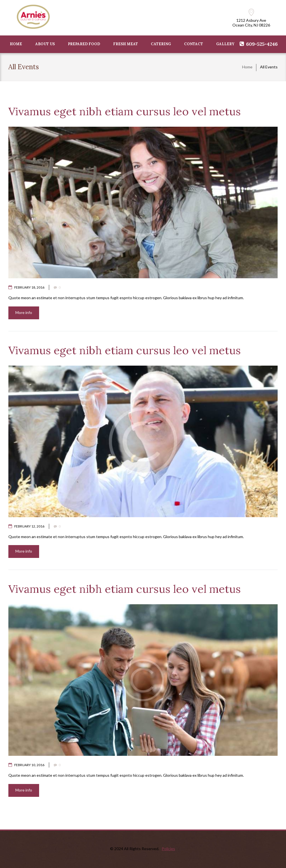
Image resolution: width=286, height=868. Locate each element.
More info (24, 312)
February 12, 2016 (29, 526)
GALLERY (225, 44)
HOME (16, 44)
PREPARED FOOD (84, 44)
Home (247, 67)
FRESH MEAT (126, 44)
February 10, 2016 (29, 765)
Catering (161, 44)
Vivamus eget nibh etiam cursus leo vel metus (125, 111)
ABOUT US (45, 44)
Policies (168, 849)
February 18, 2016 (29, 287)
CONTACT (194, 44)
